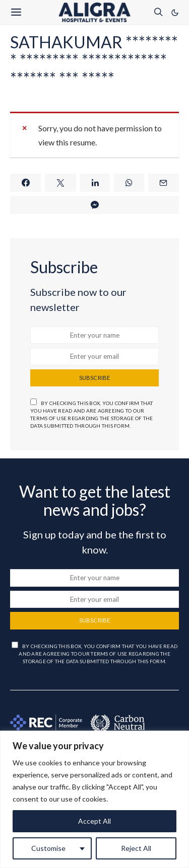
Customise (48, 848)
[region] (94, 799)
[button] (175, 13)
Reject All (136, 848)
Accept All (94, 821)
